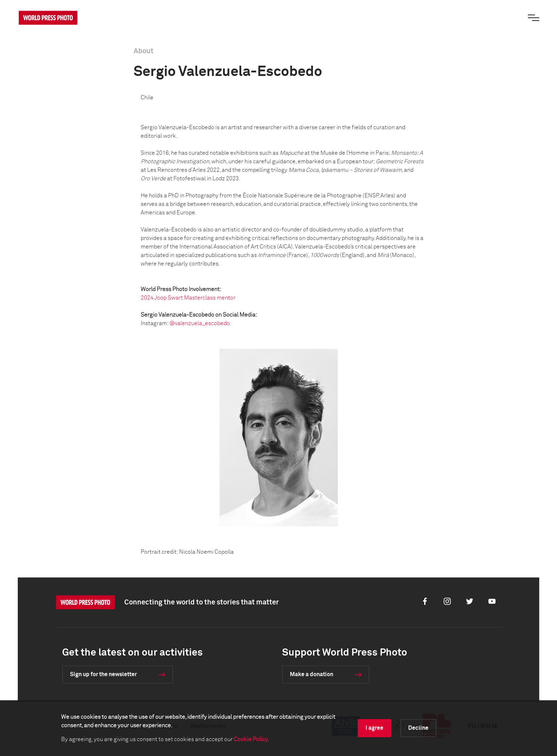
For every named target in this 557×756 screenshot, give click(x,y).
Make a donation (312, 674)
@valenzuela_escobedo (200, 323)
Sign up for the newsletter (103, 674)
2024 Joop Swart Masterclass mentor (188, 298)
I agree (374, 728)
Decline (418, 728)
